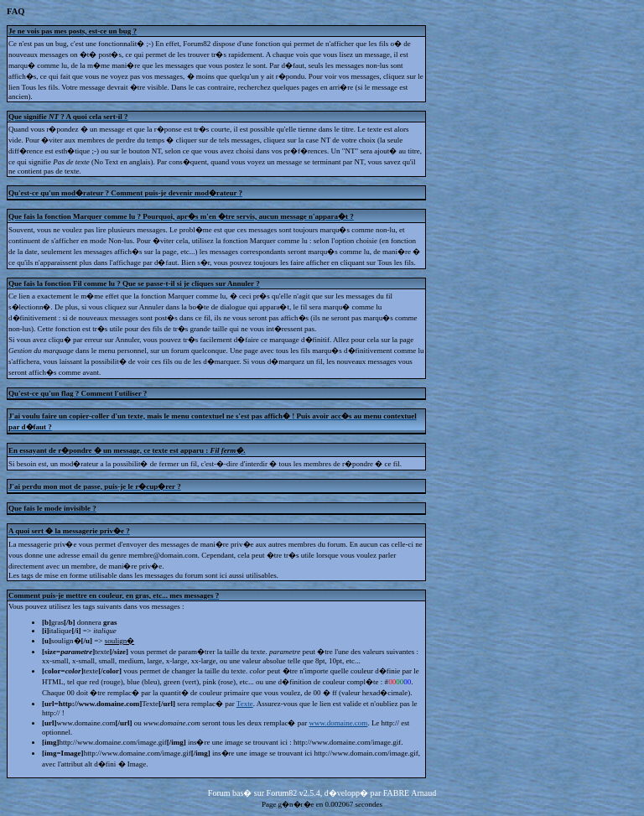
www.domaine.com (338, 723)
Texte (245, 704)
